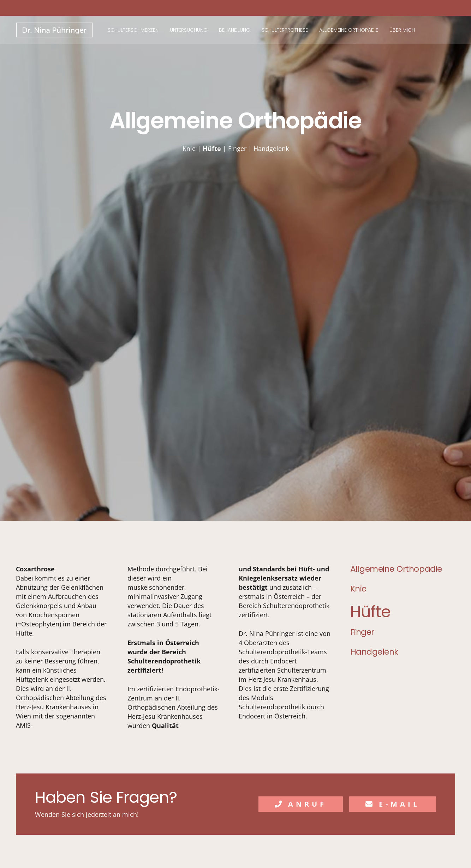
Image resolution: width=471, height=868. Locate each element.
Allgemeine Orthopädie (396, 569)
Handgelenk (271, 148)
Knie (189, 148)
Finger (237, 148)
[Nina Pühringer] (55, 30)
